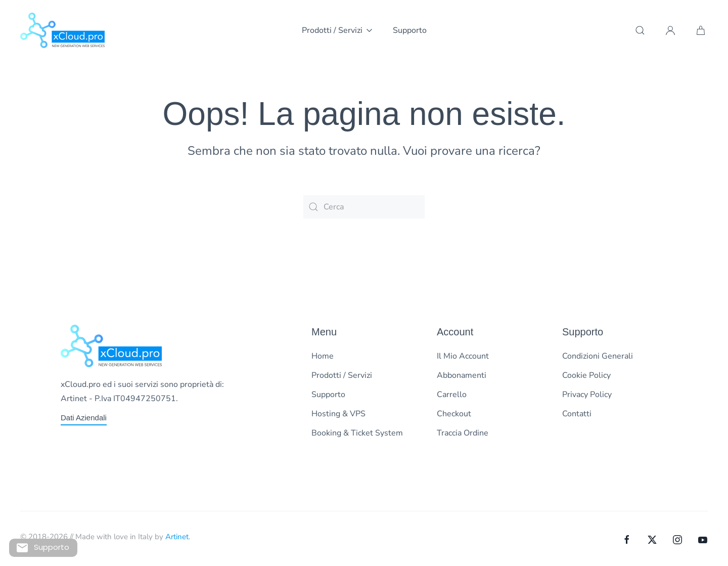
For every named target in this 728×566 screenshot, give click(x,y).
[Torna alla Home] (62, 30)
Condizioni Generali (598, 356)
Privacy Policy (587, 395)
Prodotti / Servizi (342, 375)
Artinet (177, 537)
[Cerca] (364, 207)
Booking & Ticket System (357, 433)
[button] (640, 30)
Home (323, 356)
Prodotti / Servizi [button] (337, 30)
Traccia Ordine (463, 433)
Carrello (452, 395)
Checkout (454, 414)
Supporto (410, 30)
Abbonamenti (462, 375)
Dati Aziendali (84, 418)
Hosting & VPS (338, 414)
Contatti (577, 414)
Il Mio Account (463, 356)
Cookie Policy (586, 375)
